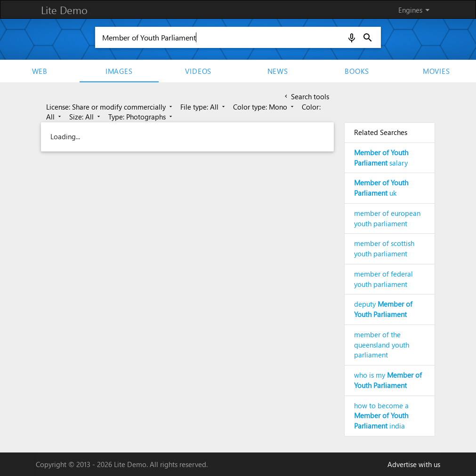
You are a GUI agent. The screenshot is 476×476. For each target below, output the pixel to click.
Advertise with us (414, 464)
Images (119, 71)
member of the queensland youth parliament (382, 345)
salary (381, 158)
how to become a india (381, 416)
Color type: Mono (264, 107)
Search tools (306, 96)
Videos (198, 71)
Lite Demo (64, 10)
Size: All (85, 117)
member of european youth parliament (387, 218)
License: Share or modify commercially (110, 107)
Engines (415, 10)
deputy (383, 309)
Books (357, 71)
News (278, 71)
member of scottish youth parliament (384, 248)
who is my (388, 380)
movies (436, 71)
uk (381, 188)
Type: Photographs (141, 117)
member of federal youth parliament (383, 279)
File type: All (203, 107)
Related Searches (381, 132)
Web (40, 71)
